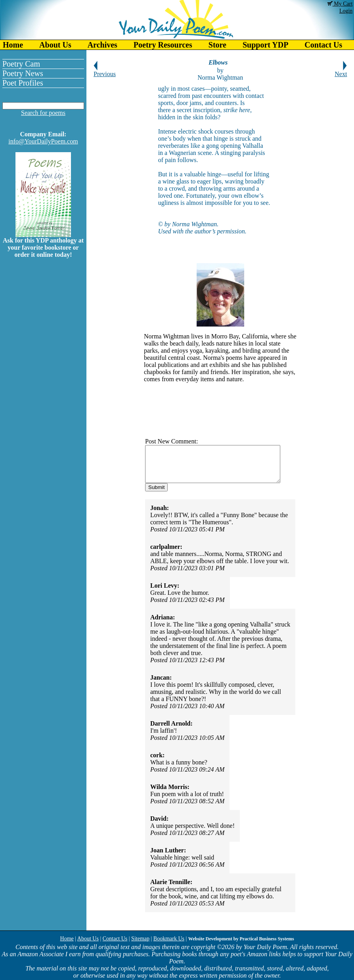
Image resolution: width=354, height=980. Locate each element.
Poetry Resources (163, 45)
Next (341, 71)
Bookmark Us (169, 939)
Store (217, 45)
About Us (55, 45)
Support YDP (265, 45)
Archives (102, 45)
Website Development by (241, 939)
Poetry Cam (21, 64)
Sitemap (140, 939)
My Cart (340, 4)
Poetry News (23, 73)
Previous (105, 71)
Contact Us (115, 939)
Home (13, 45)
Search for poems (43, 113)
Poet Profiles (23, 83)
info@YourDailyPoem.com (43, 141)
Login (346, 11)
